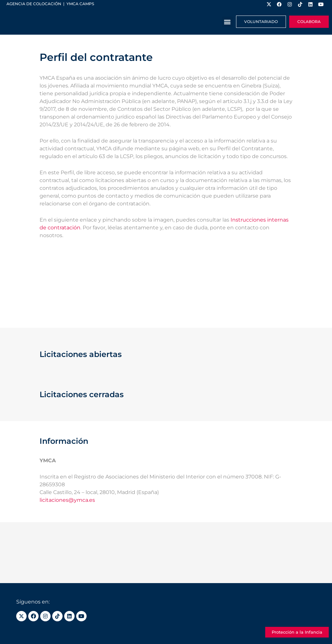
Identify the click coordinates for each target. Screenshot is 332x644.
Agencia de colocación (34, 4)
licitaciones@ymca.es (67, 500)
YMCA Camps (80, 4)
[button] (227, 22)
